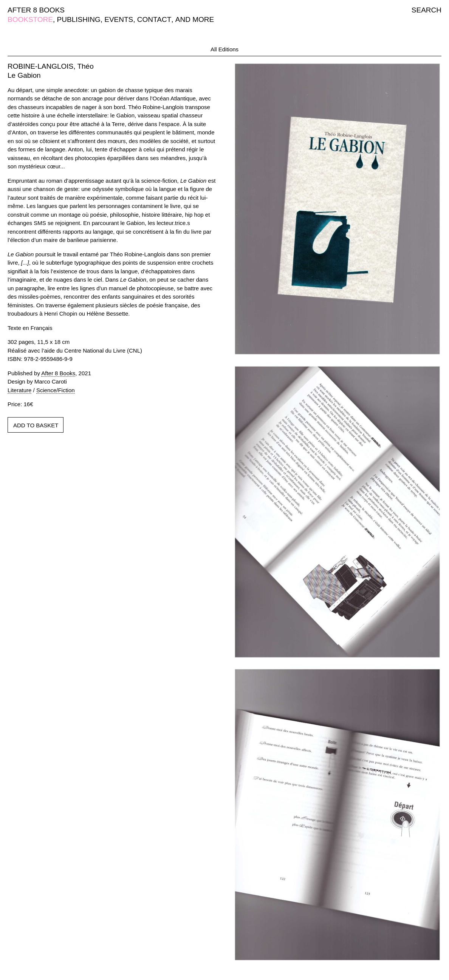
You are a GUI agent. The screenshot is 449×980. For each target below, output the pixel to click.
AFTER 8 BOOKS (36, 10)
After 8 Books (58, 373)
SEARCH (427, 10)
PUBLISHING (79, 19)
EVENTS (119, 19)
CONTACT (154, 19)
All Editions (224, 49)
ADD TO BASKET (36, 425)
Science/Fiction (56, 390)
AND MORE (195, 19)
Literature (19, 390)
